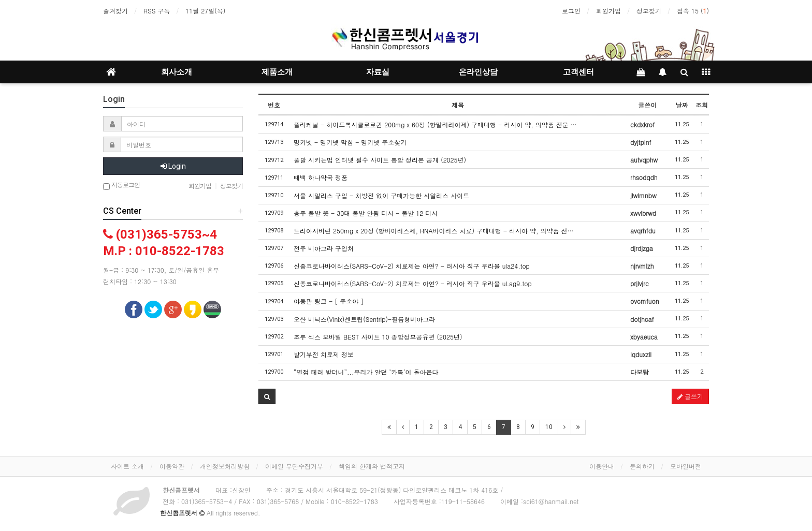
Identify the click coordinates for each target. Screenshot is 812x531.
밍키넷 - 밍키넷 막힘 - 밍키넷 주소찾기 (350, 142)
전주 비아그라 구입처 (324, 248)
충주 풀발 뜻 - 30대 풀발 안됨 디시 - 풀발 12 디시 (366, 213)
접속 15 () (693, 11)
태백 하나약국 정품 (321, 177)
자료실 (378, 72)
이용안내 (602, 466)
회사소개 (177, 72)
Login (173, 166)
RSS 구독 (157, 11)
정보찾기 (649, 11)
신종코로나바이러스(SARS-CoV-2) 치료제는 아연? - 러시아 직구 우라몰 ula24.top (412, 266)
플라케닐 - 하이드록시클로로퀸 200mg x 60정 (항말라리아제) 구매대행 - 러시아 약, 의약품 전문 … (435, 124)
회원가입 (608, 11)
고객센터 (578, 72)
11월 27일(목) (205, 11)
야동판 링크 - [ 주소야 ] (329, 301)
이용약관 (172, 466)
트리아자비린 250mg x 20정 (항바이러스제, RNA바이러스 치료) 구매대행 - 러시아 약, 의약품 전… (433, 231)
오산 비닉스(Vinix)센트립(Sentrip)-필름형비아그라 (364, 319)
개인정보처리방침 (225, 466)
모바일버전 (686, 466)
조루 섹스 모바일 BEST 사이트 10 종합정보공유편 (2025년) (378, 337)
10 (549, 427)
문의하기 (642, 466)
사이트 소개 (127, 466)
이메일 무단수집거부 (294, 466)
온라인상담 (478, 72)
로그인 (571, 11)
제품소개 (277, 72)
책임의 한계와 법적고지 (372, 466)
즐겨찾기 (115, 11)
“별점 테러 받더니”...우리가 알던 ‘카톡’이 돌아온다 (366, 372)
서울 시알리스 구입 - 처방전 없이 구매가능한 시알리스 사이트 (381, 195)
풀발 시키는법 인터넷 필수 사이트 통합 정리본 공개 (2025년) (380, 160)
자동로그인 (121, 186)
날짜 (682, 105)
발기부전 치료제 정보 (324, 354)
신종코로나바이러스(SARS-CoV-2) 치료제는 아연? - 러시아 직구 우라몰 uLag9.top (413, 283)
